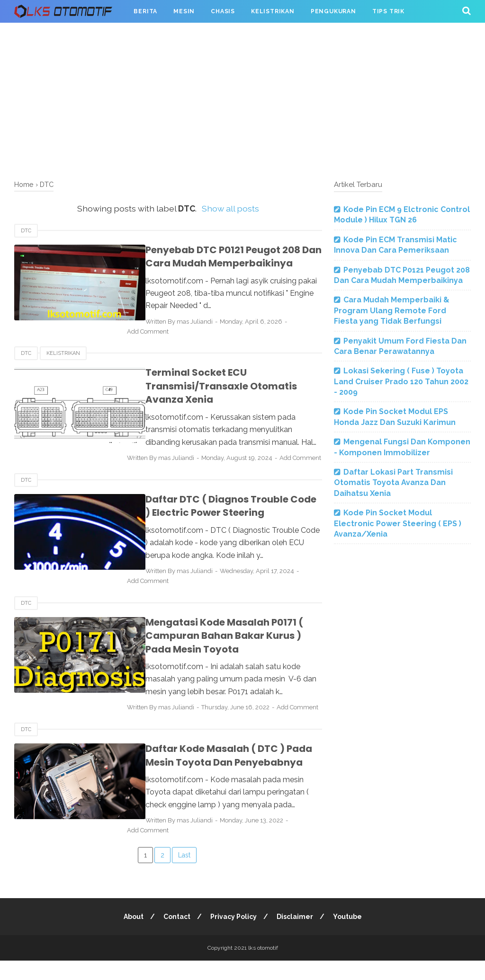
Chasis (223, 11)
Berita (145, 11)
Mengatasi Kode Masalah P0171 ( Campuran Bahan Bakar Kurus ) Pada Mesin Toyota (229, 645)
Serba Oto (41, 34)
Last (184, 874)
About (133, 936)
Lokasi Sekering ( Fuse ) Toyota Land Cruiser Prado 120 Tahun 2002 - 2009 (401, 381)
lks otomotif (263, 967)
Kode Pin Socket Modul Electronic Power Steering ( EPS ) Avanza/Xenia (398, 523)
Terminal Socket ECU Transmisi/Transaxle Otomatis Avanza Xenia (213, 386)
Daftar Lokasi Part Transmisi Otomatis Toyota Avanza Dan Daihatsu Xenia (393, 483)
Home (24, 184)
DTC (26, 231)
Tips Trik (388, 11)
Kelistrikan (273, 11)
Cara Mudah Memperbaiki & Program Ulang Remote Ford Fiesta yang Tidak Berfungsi (392, 310)
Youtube (348, 936)
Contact (176, 936)
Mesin (184, 11)
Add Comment (158, 331)
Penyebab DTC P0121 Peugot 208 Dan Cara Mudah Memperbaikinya (225, 257)
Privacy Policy (234, 936)
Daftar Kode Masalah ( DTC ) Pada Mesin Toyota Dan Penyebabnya (221, 775)
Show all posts (230, 208)
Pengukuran (333, 11)
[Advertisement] (242, 99)
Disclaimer (295, 936)
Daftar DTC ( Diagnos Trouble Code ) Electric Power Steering (226, 516)
